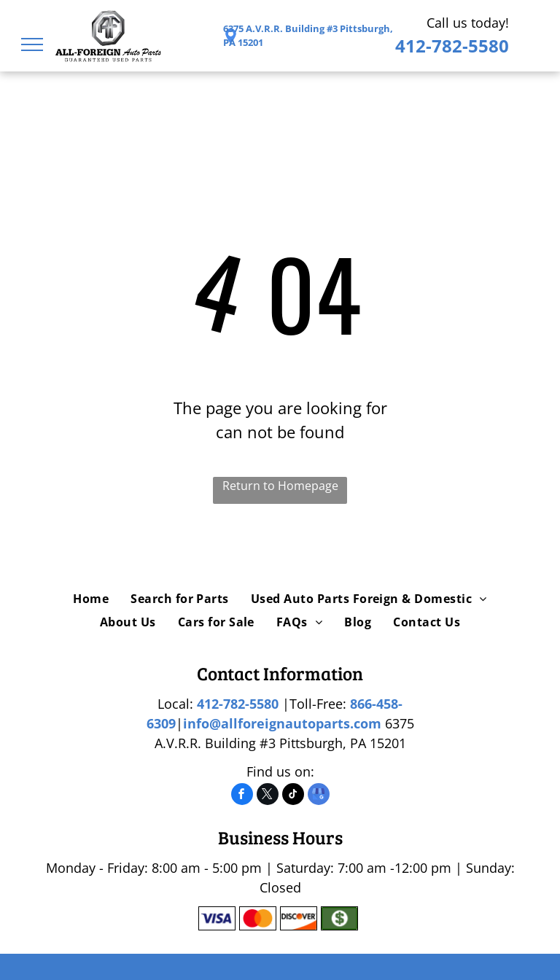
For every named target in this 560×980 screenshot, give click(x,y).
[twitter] (268, 796)
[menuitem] (91, 599)
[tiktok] (293, 796)
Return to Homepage (280, 486)
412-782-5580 (452, 46)
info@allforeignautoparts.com (282, 723)
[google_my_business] (319, 796)
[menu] (32, 44)
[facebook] (242, 796)
